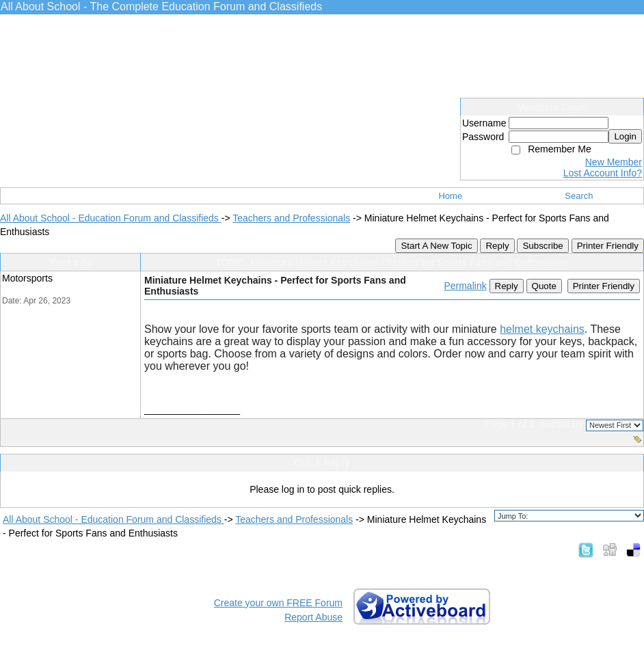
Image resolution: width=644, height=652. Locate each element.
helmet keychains (542, 329)
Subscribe (542, 246)
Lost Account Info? (603, 173)
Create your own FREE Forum (278, 603)
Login (625, 136)
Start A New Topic (436, 246)
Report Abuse (313, 617)
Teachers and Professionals (291, 218)
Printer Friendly (608, 246)
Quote (544, 286)
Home (450, 196)
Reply (497, 246)
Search (579, 196)
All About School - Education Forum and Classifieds (111, 218)
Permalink (465, 286)
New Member (614, 162)
